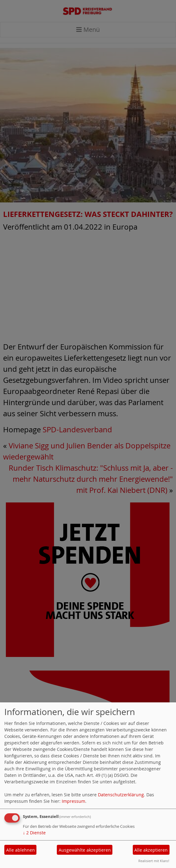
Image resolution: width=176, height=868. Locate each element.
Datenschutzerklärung (121, 795)
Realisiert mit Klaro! (154, 861)
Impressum (73, 801)
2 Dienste (34, 833)
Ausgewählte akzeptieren (85, 850)
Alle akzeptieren (151, 850)
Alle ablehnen (21, 850)
